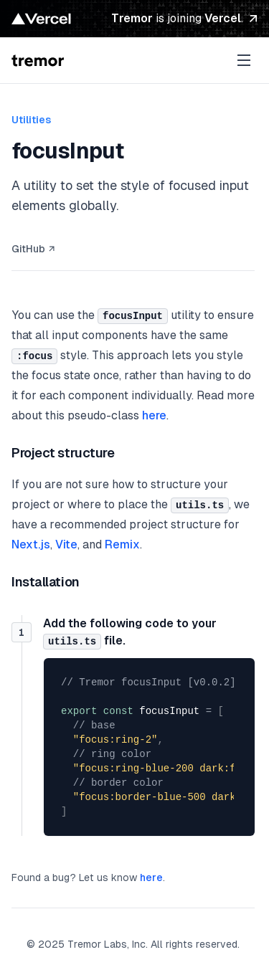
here (154, 415)
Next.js (31, 544)
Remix (122, 544)
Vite (66, 544)
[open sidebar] (244, 60)
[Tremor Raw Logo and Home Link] (38, 60)
